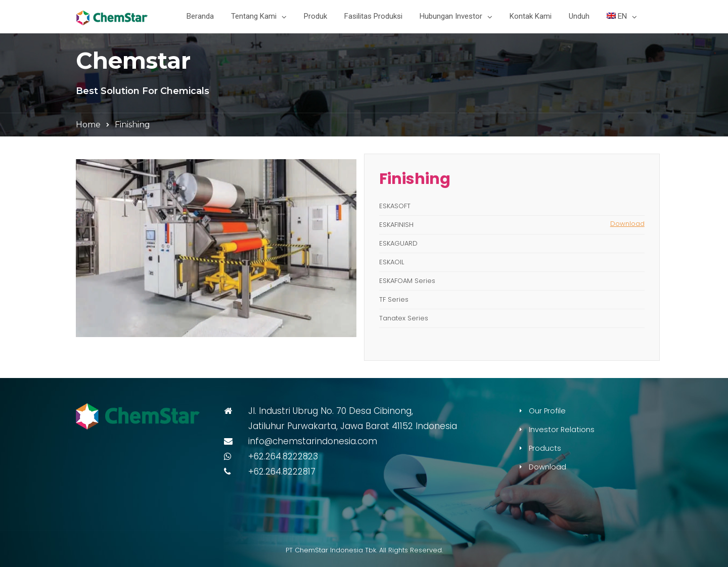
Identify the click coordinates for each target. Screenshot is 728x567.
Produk (315, 16)
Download (627, 224)
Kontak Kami (531, 16)
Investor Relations (562, 430)
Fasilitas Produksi (373, 16)
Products (545, 448)
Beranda (200, 16)
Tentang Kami (254, 16)
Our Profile (547, 411)
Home (88, 125)
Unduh (579, 16)
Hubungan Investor (451, 16)
